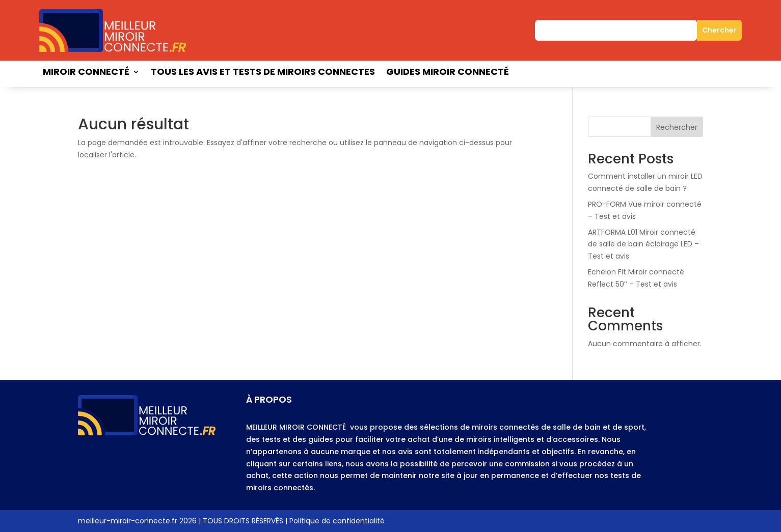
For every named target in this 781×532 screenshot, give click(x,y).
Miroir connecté (86, 73)
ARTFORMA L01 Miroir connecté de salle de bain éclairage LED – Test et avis (643, 244)
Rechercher (677, 127)
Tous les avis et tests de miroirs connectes (263, 73)
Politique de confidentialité (337, 521)
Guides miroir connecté (448, 73)
